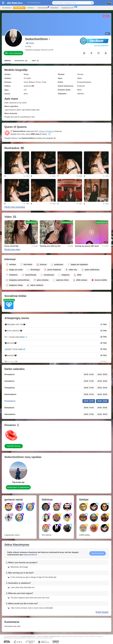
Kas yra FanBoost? (101, 46)
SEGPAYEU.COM (54, 636)
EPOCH (46, 636)
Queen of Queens (46, 131)
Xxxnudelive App (68, 8)
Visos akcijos (43, 8)
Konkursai (54, 8)
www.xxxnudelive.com (29, 636)
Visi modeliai (7, 8)
